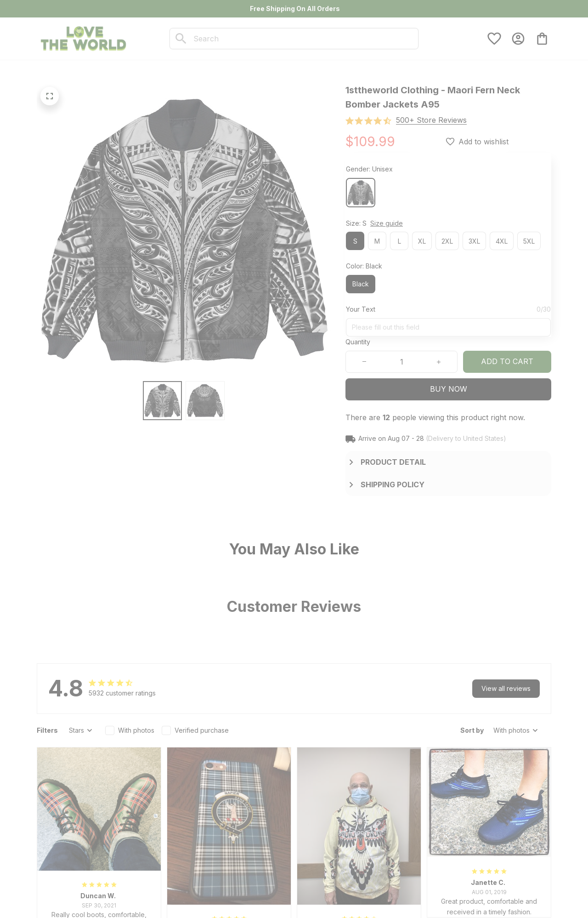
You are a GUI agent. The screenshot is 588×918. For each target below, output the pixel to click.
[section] (431, 120)
